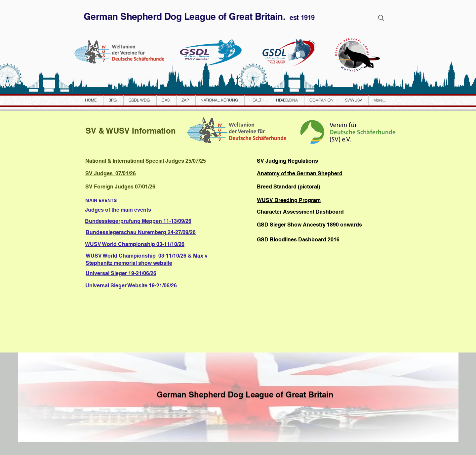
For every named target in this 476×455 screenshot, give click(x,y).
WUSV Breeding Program (289, 200)
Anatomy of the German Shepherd (300, 173)
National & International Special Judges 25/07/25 (146, 161)
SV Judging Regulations (287, 161)
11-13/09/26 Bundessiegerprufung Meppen (138, 221)
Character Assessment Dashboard (300, 212)
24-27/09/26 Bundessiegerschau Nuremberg (141, 232)
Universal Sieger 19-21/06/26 (121, 273)
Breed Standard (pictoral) (288, 187)
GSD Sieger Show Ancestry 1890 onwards (309, 225)
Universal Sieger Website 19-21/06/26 (131, 286)
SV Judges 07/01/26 (111, 173)
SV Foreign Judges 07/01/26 (120, 187)
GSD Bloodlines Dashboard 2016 (298, 240)
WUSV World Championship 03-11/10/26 (135, 244)
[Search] (381, 18)
